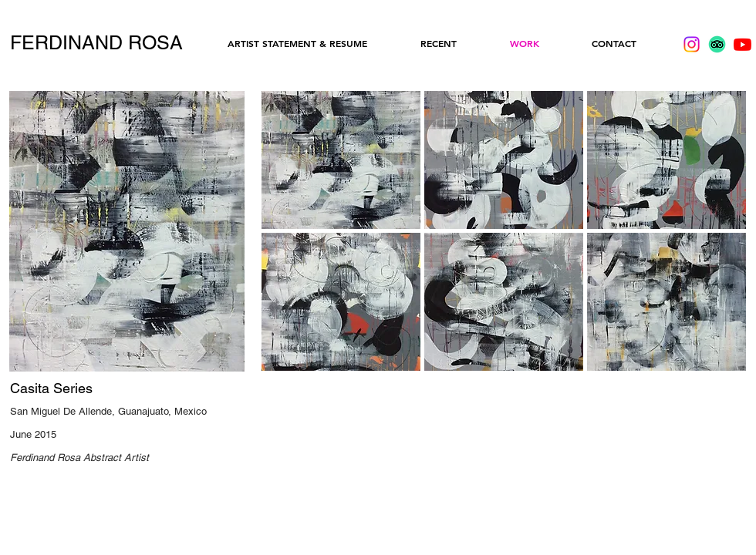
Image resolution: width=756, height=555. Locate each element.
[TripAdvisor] (717, 44)
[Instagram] (692, 44)
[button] (341, 160)
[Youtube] (742, 44)
